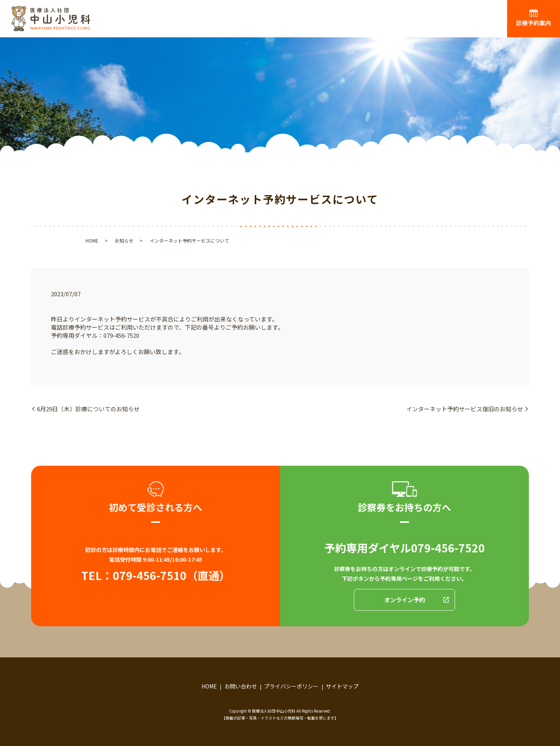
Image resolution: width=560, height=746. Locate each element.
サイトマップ (342, 686)
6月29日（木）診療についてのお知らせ (88, 409)
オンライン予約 (405, 600)
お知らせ (124, 240)
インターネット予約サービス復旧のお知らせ (465, 409)
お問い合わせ (241, 686)
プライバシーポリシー (291, 686)
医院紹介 (331, 24)
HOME (234, 24)
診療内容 (378, 24)
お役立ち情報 (478, 24)
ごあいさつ (281, 24)
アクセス (425, 24)
